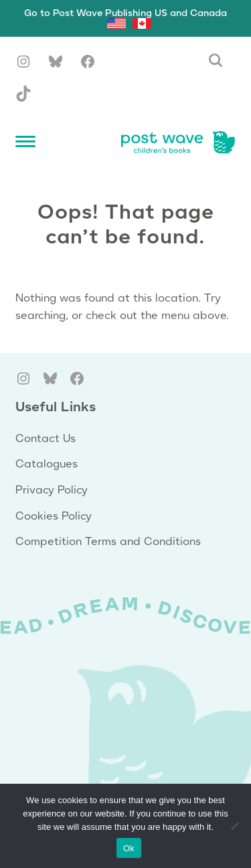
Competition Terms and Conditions (108, 542)
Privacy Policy (52, 491)
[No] (234, 826)
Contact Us (46, 439)
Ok (129, 848)
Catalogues (47, 464)
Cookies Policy (54, 517)
